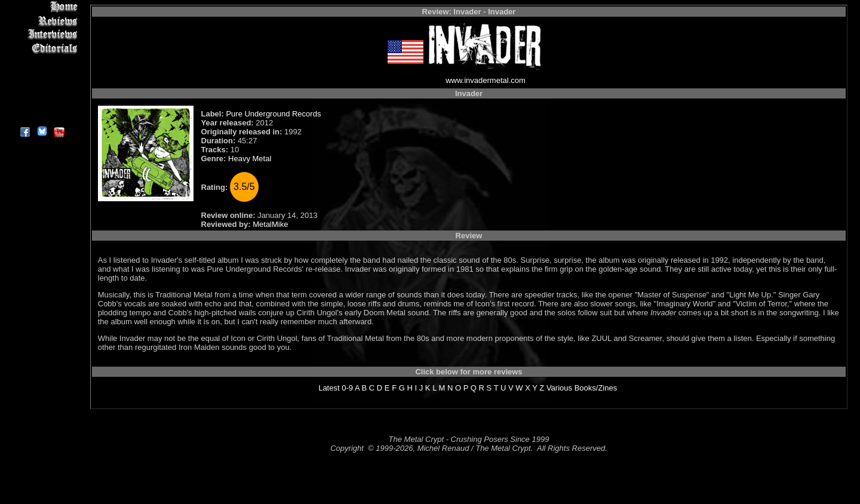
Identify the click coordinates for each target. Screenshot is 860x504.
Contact (42, 103)
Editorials (42, 48)
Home (42, 7)
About (42, 117)
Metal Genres (42, 76)
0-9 (347, 388)
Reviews (42, 21)
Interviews (42, 34)
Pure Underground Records (273, 114)
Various (559, 388)
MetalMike (270, 224)
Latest (329, 388)
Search (42, 89)
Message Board (42, 62)
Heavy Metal (250, 159)
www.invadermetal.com (486, 80)
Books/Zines (596, 388)
